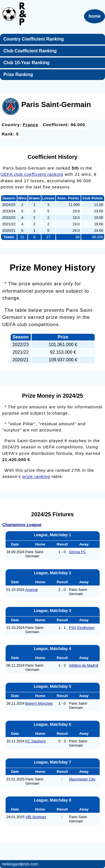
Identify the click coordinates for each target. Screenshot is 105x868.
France (31, 125)
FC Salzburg (36, 741)
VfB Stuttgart (36, 817)
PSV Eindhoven (82, 628)
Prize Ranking (18, 74)
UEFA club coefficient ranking (32, 174)
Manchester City (82, 779)
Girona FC (78, 552)
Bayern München (39, 703)
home (95, 16)
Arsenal (32, 590)
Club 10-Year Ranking (26, 63)
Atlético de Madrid (84, 665)
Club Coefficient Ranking (30, 51)
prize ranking (36, 476)
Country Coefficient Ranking (34, 39)
